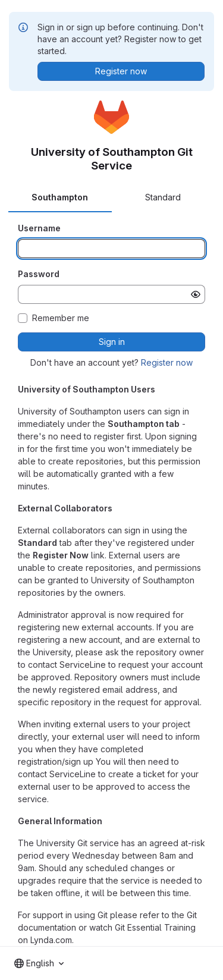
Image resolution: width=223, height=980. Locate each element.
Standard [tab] (163, 197)
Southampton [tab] (60, 197)
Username (39, 228)
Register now (167, 362)
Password (39, 274)
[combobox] (39, 963)
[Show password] (196, 294)
